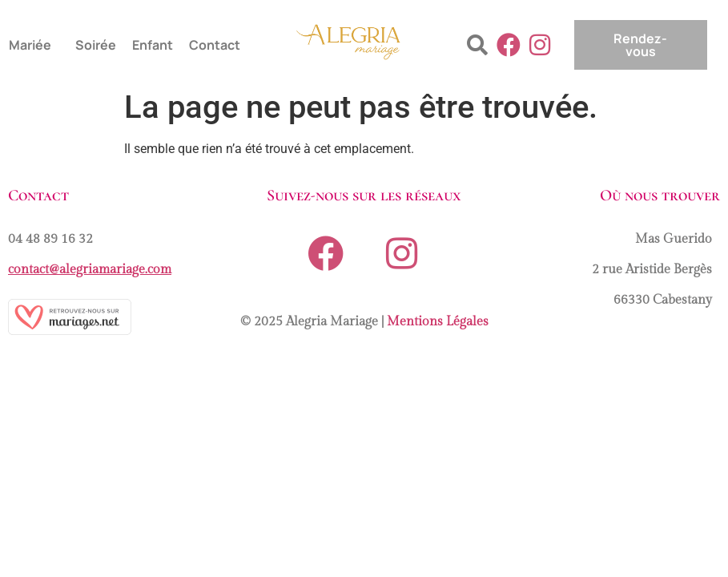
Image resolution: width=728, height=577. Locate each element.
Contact (215, 45)
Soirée (96, 45)
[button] (34, 45)
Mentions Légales (438, 322)
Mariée (30, 45)
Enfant (153, 45)
